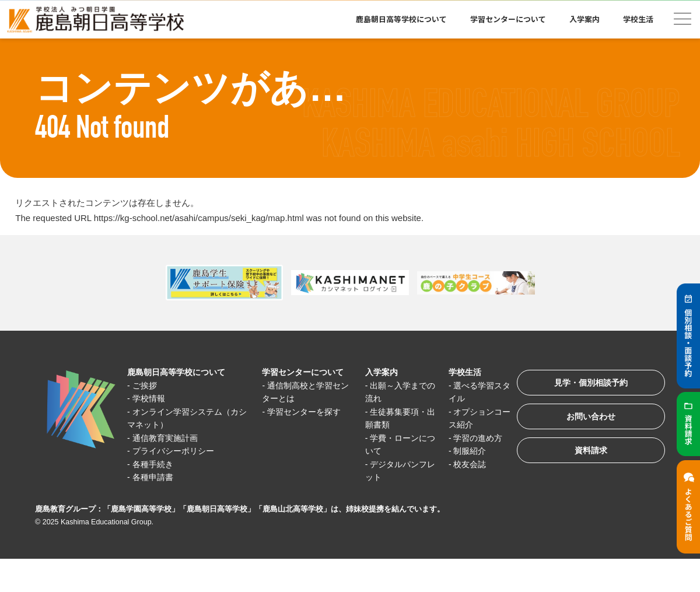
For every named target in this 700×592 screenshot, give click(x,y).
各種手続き (155, 464)
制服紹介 (463, 451)
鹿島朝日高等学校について (401, 19)
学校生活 (638, 19)
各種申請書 (155, 477)
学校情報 (151, 399)
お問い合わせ (586, 420)
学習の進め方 (472, 438)
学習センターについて (508, 19)
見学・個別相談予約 (586, 384)
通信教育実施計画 (169, 438)
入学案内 (584, 19)
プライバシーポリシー (177, 451)
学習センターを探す (304, 411)
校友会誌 (463, 464)
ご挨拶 (147, 385)
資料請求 (586, 456)
